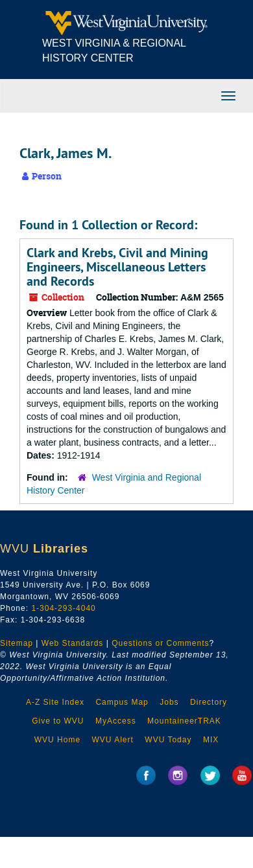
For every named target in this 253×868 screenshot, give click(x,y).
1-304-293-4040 (63, 608)
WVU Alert (113, 740)
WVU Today (168, 740)
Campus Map (122, 702)
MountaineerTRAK (184, 721)
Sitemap (17, 643)
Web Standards (73, 643)
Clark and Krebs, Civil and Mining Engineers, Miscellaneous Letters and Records (117, 267)
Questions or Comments (160, 643)
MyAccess (116, 721)
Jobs (169, 702)
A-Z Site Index (55, 702)
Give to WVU (58, 721)
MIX (211, 740)
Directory (209, 702)
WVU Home (57, 740)
